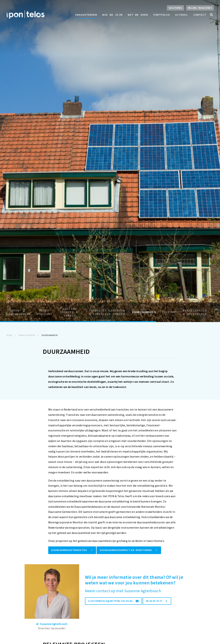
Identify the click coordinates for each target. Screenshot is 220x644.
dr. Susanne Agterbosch (52, 624)
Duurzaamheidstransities (72, 550)
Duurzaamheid (50, 335)
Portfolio (162, 15)
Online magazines (200, 8)
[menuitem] (86, 15)
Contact (200, 15)
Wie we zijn (112, 15)
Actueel (182, 15)
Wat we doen (138, 15)
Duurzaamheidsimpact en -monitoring (129, 550)
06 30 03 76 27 (157, 601)
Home (9, 335)
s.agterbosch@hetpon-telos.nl (113, 601)
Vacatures (176, 8)
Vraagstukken (86, 15)
